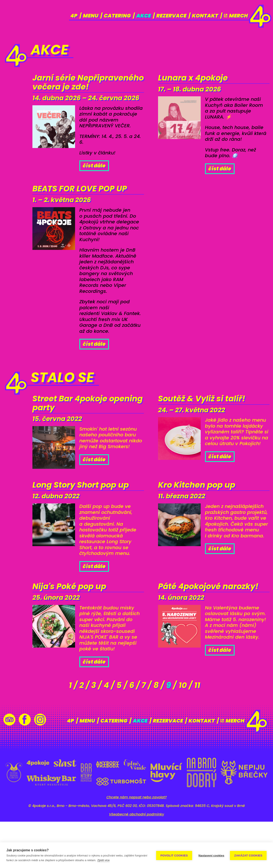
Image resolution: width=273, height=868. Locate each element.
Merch (236, 16)
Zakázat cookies (248, 855)
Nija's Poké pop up (76, 631)
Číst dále (94, 181)
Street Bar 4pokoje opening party (77, 431)
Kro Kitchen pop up (204, 516)
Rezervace (171, 16)
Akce (144, 16)
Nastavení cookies (211, 855)
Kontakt (205, 16)
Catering (117, 16)
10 (192, 731)
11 (209, 731)
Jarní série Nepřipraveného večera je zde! (72, 90)
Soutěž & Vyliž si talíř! (210, 426)
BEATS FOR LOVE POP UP (81, 208)
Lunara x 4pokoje (200, 79)
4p (74, 16)
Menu (91, 16)
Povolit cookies (173, 855)
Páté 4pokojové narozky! (195, 636)
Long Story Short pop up (82, 522)
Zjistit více (116, 860)
